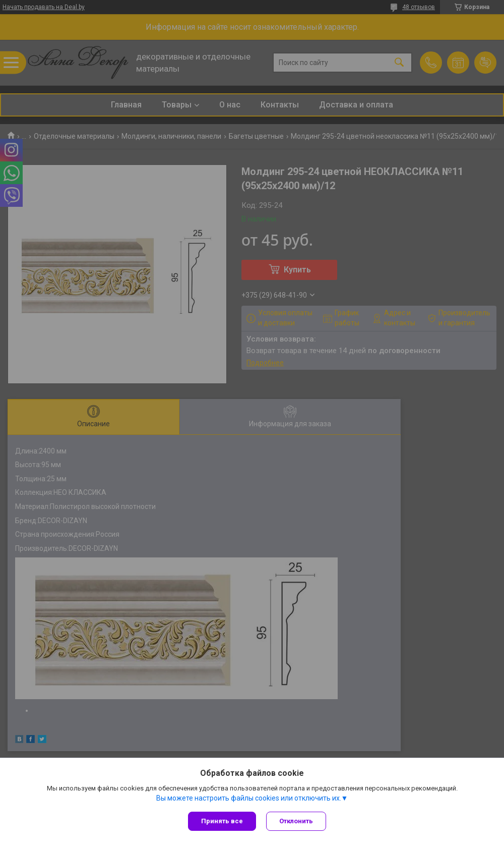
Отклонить (296, 821)
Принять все (222, 821)
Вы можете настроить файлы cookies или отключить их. (249, 798)
